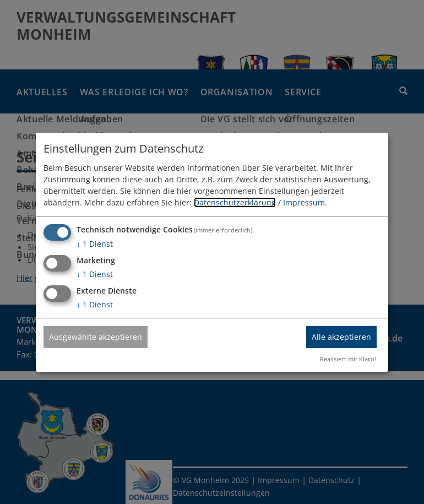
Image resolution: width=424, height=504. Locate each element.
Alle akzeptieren (341, 337)
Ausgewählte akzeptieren (96, 337)
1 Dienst (95, 244)
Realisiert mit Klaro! (348, 359)
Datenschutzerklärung (235, 202)
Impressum (304, 202)
